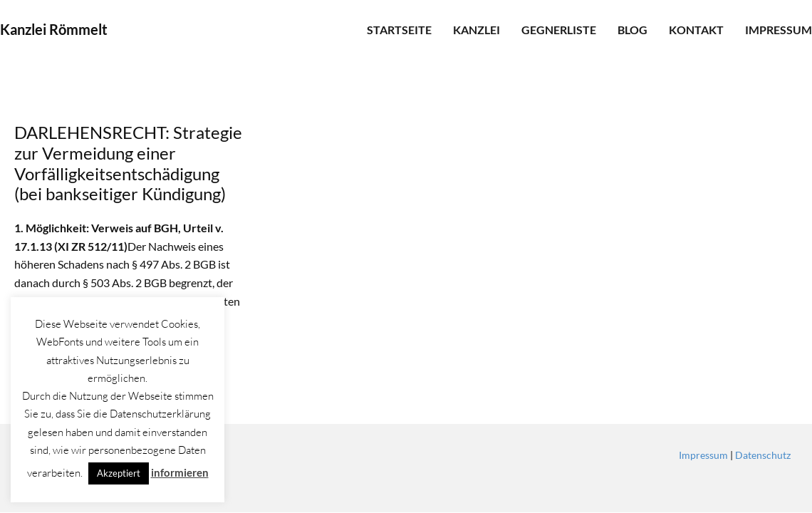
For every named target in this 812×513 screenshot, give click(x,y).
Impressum (779, 30)
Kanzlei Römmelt (54, 29)
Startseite (399, 30)
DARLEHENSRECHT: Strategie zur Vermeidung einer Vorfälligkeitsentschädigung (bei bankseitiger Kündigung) (128, 163)
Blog (633, 30)
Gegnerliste (559, 30)
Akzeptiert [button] (119, 473)
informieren (180, 472)
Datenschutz (763, 455)
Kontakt (696, 30)
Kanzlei (477, 30)
